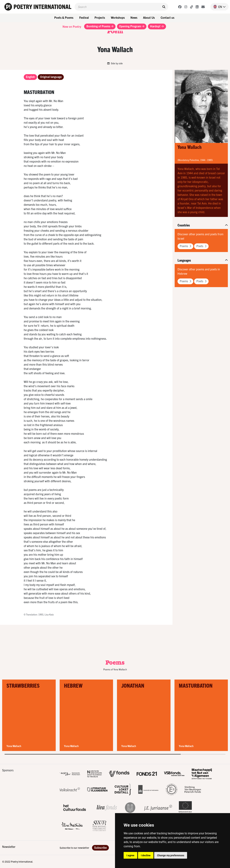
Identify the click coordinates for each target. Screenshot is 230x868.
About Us (149, 17)
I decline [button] (146, 855)
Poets (201, 246)
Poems (185, 246)
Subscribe (100, 847)
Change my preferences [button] (171, 855)
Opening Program (132, 26)
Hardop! (157, 26)
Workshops (118, 17)
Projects (100, 17)
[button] (218, 7)
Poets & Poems (64, 17)
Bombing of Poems (100, 26)
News (134, 17)
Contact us (167, 17)
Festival (84, 17)
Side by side (115, 63)
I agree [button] (130, 855)
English (30, 77)
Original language (51, 77)
